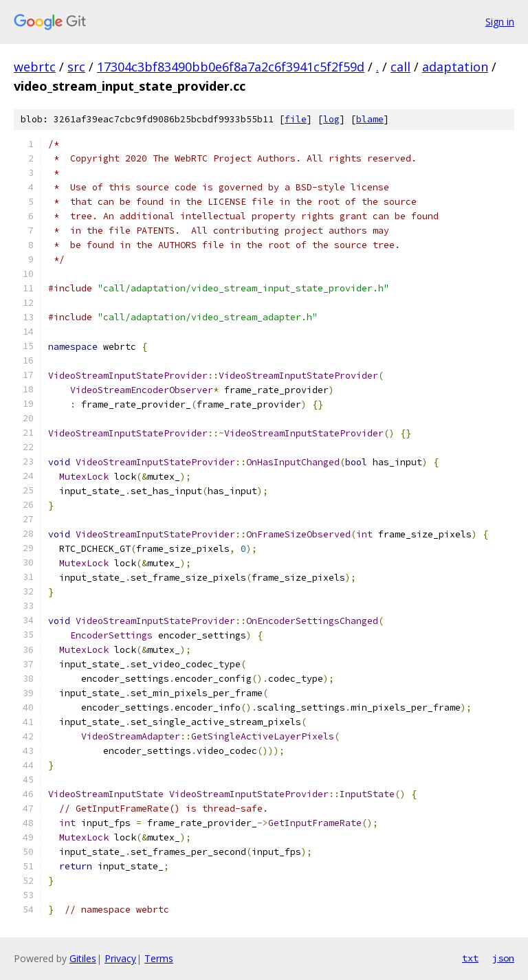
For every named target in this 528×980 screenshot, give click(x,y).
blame (370, 119)
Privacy (120, 958)
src (76, 67)
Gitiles (83, 958)
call (400, 67)
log (331, 119)
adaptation (455, 67)
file (296, 119)
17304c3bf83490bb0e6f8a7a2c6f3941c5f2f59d (231, 67)
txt (470, 958)
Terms (159, 958)
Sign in (500, 22)
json (503, 958)
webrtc (35, 67)
